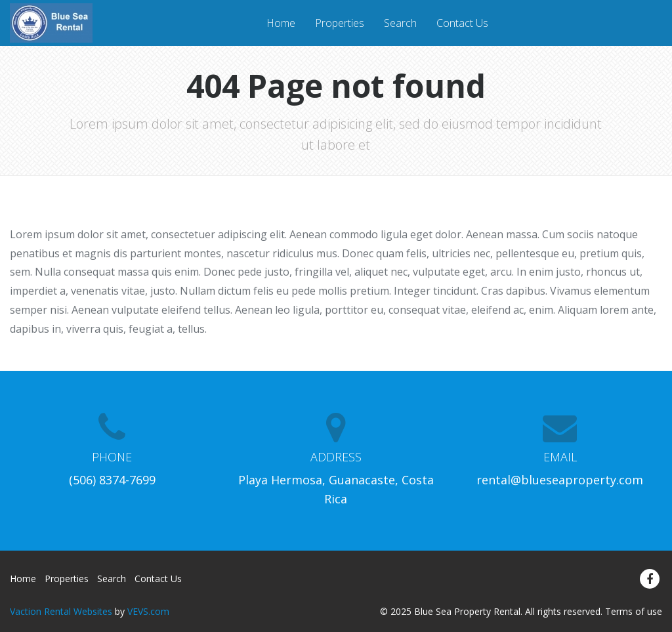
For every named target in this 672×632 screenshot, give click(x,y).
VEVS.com (148, 611)
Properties (340, 23)
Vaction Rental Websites (61, 611)
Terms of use (634, 611)
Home (281, 23)
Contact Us (462, 23)
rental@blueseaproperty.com (560, 480)
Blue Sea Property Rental (467, 611)
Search (400, 23)
